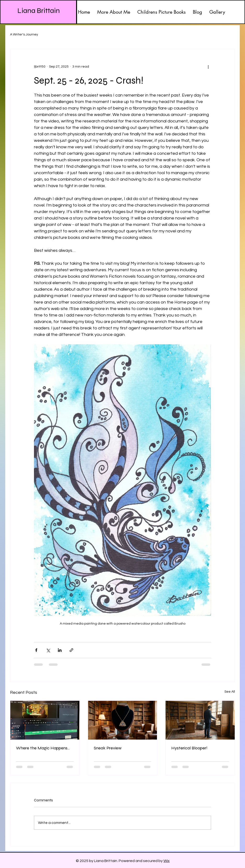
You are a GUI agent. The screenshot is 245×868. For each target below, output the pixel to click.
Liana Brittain (39, 11)
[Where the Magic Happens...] (45, 720)
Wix (167, 861)
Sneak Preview (108, 748)
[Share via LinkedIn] (60, 650)
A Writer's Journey (24, 34)
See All (230, 692)
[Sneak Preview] (123, 720)
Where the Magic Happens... (43, 748)
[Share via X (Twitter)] (48, 650)
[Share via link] (71, 650)
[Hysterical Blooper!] (200, 720)
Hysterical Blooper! (189, 748)
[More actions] (208, 67)
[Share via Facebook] (36, 650)
